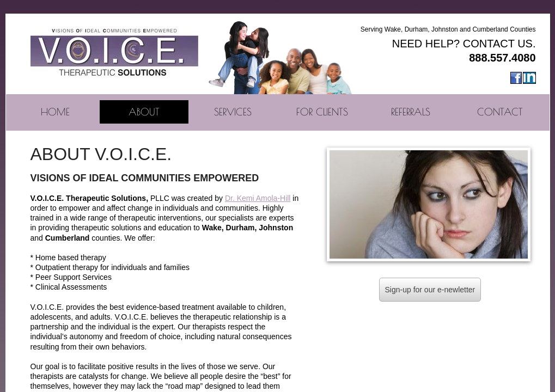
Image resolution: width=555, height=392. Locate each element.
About (144, 112)
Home (55, 112)
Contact (500, 112)
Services (233, 112)
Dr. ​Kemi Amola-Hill (258, 198)
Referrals (411, 112)
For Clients (322, 112)
